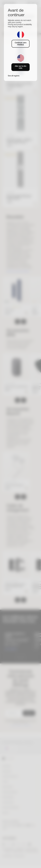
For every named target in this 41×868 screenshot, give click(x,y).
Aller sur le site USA (20, 67)
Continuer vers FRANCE (21, 44)
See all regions (14, 76)
